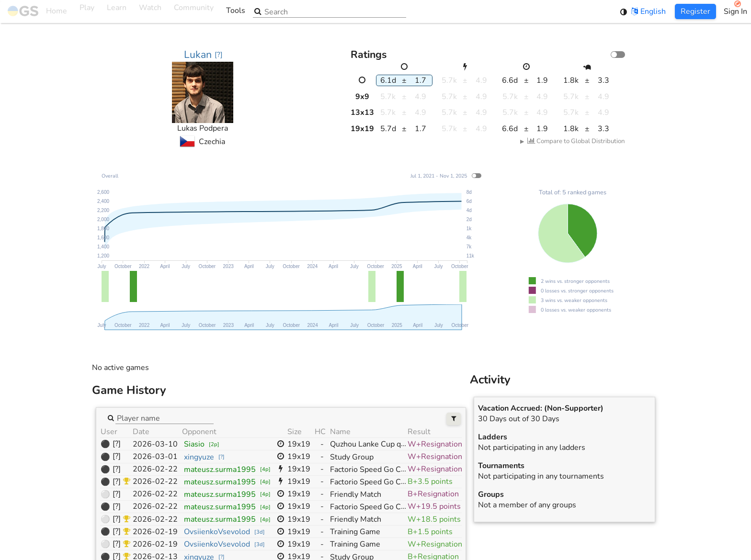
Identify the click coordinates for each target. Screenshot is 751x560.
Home (37, 11)
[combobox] (165, 418)
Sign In (735, 11)
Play (87, 11)
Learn (117, 11)
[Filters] (454, 419)
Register (695, 11)
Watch (150, 11)
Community (194, 11)
